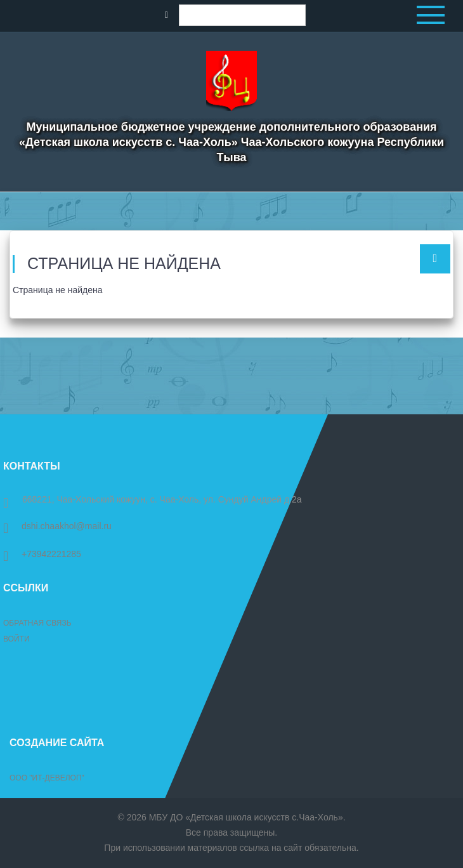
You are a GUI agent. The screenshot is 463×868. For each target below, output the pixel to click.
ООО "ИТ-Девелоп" (47, 778)
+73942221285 (42, 554)
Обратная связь (37, 623)
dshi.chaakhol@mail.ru (57, 526)
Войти (16, 639)
